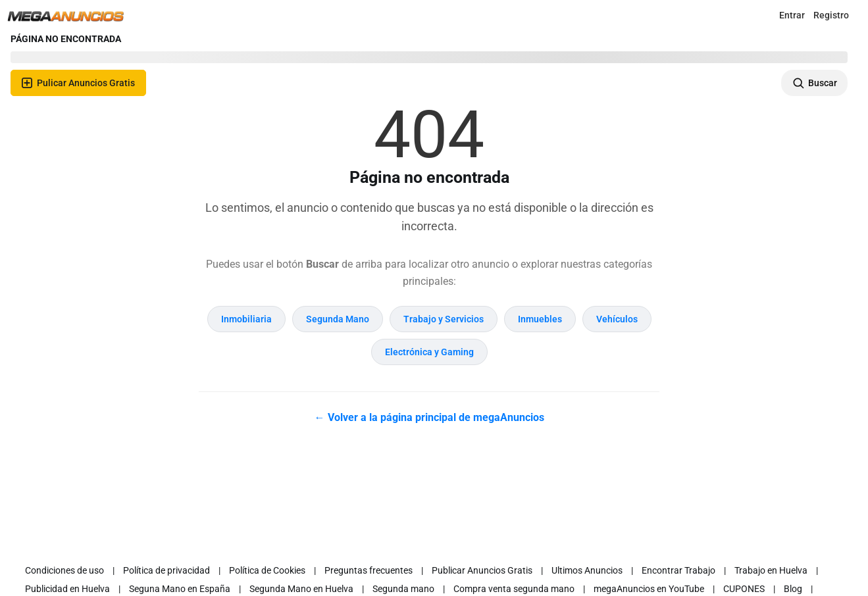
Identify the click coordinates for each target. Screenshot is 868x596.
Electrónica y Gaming (429, 352)
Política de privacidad (166, 570)
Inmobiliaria (246, 319)
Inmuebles (540, 319)
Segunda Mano (338, 319)
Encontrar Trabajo (678, 570)
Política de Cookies (267, 570)
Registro (831, 15)
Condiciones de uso (64, 570)
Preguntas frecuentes (369, 570)
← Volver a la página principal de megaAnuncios (429, 417)
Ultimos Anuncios (587, 570)
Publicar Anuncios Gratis (482, 570)
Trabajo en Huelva (771, 570)
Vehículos (617, 319)
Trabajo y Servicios (444, 319)
